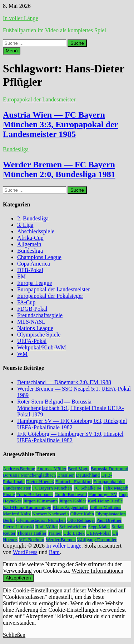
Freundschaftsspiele (40, 315)
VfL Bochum (31, 540)
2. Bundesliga (33, 218)
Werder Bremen (61, 540)
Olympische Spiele (39, 335)
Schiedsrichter (73, 527)
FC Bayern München (52, 488)
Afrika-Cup (30, 238)
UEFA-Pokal (32, 341)
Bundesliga (16, 149)
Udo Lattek (74, 533)
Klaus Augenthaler (70, 507)
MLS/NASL (31, 322)
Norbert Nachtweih (51, 514)
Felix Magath (116, 488)
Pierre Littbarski (18, 527)
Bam (54, 552)
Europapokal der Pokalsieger (50, 296)
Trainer (55, 533)
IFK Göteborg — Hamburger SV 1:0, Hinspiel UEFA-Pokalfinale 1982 (70, 437)
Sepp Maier (99, 527)
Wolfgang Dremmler (97, 540)
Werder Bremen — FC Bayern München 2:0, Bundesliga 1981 (59, 169)
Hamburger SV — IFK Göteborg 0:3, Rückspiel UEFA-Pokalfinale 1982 (72, 424)
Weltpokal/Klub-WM (41, 347)
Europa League (34, 283)
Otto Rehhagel (81, 520)
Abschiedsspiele (36, 231)
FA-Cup (26, 302)
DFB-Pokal (30, 270)
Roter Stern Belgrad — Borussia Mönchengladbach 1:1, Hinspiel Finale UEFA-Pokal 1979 (71, 408)
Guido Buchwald (71, 494)
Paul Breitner (109, 520)
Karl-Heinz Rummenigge (27, 507)
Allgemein (29, 244)
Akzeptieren (18, 578)
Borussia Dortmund (110, 469)
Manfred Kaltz (17, 514)
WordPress (25, 552)
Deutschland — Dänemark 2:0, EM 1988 (64, 382)
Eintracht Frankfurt (74, 481)
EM (21, 276)
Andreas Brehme (19, 469)
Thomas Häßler (32, 533)
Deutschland (88, 475)
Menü (12, 51)
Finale (9, 494)
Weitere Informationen (97, 571)
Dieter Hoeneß (40, 481)
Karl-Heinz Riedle (105, 501)
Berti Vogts (79, 469)
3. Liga (25, 225)
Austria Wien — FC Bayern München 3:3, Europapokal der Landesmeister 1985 (60, 124)
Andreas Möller (51, 469)
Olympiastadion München (41, 520)
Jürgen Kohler (73, 501)
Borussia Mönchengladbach (29, 475)
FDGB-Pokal (32, 309)
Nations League (35, 328)
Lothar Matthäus (105, 507)
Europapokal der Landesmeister (39, 99)
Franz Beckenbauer (34, 494)
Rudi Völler (47, 527)
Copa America (34, 264)
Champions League (39, 257)
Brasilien (66, 475)
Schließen (14, 635)
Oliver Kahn (82, 514)
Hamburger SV (103, 494)
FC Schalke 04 (88, 488)
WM (22, 354)
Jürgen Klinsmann (41, 501)
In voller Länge (21, 18)
